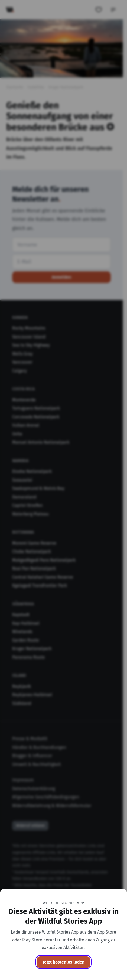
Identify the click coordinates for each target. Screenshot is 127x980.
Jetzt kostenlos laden (64, 962)
